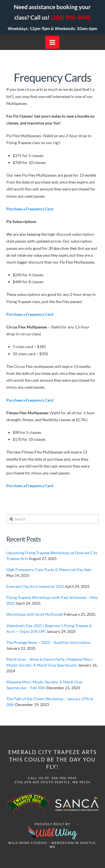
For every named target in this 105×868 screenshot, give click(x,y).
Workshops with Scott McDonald (35, 614)
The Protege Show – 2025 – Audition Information (48, 642)
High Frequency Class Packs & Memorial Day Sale (49, 570)
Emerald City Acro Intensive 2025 (35, 586)
